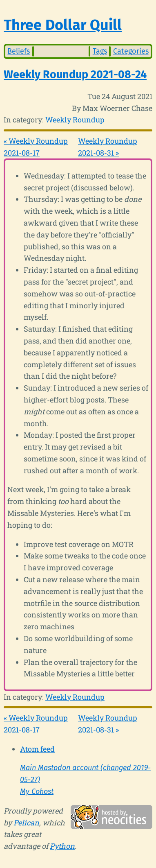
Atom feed (37, 749)
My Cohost (37, 791)
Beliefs (19, 51)
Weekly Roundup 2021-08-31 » (108, 147)
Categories (131, 51)
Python (62, 846)
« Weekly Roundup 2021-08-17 (36, 147)
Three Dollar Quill (63, 25)
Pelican (26, 823)
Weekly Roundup (75, 120)
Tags (100, 51)
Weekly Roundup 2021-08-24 (75, 75)
